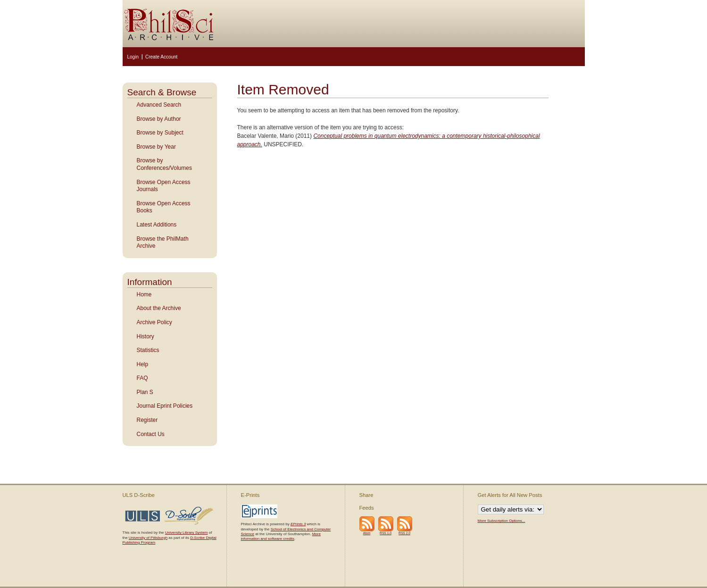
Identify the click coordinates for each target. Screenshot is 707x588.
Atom (367, 533)
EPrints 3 (298, 524)
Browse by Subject (160, 133)
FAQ (142, 378)
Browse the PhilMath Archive (163, 243)
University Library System (187, 533)
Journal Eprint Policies (165, 406)
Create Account (161, 57)
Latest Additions (157, 225)
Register (147, 420)
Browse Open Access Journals (164, 186)
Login (133, 57)
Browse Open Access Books (164, 207)
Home (144, 294)
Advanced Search (159, 105)
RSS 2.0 (404, 533)
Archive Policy (154, 322)
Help (143, 364)
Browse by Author (159, 119)
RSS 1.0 (386, 533)
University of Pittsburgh (148, 538)
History (146, 336)
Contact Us (151, 434)
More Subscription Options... (502, 521)
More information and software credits (281, 536)
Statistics (148, 350)
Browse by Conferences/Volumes (164, 164)
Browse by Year (156, 147)
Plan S (145, 392)
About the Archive (159, 308)
